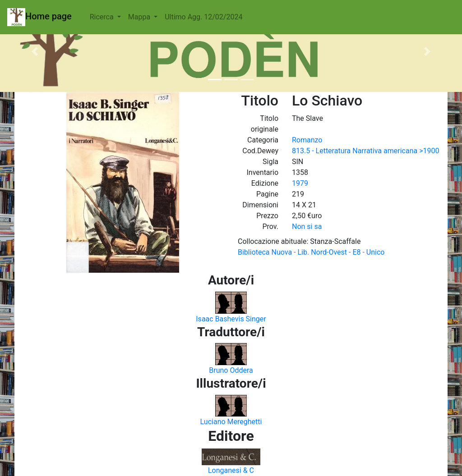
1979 (300, 183)
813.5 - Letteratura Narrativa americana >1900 (365, 151)
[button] (35, 51)
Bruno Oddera (231, 370)
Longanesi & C (231, 470)
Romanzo (307, 140)
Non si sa (307, 227)
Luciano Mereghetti (231, 422)
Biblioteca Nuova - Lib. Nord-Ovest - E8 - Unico (311, 252)
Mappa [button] (140, 17)
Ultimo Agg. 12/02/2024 (203, 17)
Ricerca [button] (103, 17)
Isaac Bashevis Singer (231, 319)
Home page (39, 17)
